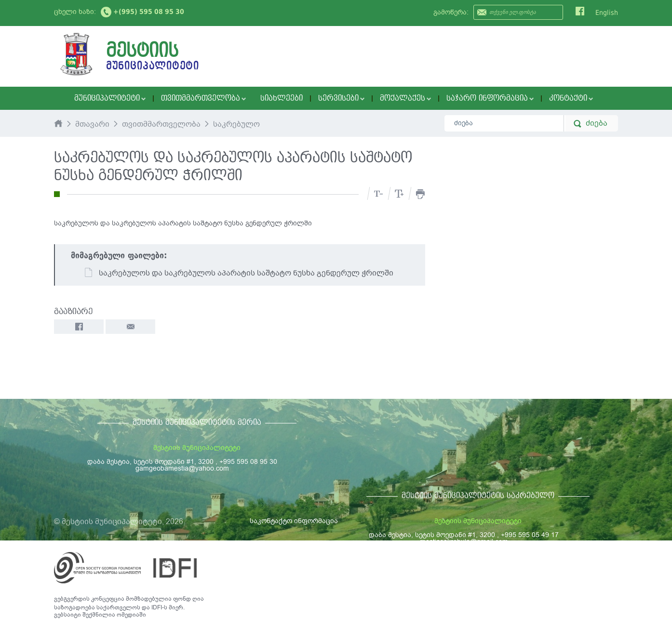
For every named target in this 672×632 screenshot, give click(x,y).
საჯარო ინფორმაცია (490, 98)
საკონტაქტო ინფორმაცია (294, 521)
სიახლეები (282, 98)
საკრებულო (236, 125)
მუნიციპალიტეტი (110, 98)
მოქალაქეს (405, 98)
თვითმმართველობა (203, 98)
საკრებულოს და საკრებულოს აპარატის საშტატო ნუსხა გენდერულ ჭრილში (239, 273)
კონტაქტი (571, 98)
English (607, 13)
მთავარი (92, 125)
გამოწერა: (451, 12)
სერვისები (341, 98)
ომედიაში (131, 615)
